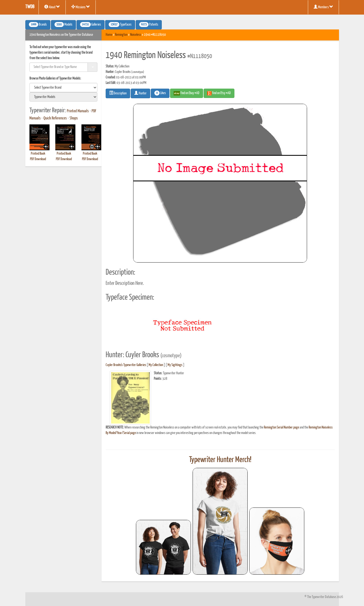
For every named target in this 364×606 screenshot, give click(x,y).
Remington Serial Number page (281, 428)
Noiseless (136, 35)
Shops (74, 118)
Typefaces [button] (120, 24)
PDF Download (38, 159)
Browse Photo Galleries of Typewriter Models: (55, 79)
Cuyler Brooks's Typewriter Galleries (126, 365)
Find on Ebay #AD (187, 93)
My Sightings (175, 365)
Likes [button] (160, 93)
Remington (121, 35)
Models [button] (63, 24)
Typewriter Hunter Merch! (220, 460)
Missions (81, 7)
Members (323, 7)
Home (109, 35)
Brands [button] (38, 24)
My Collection (156, 365)
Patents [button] (149, 24)
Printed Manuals (78, 111)
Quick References (55, 118)
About (52, 7)
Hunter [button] (140, 93)
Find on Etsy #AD (219, 93)
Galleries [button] (91, 24)
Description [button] (118, 93)
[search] (64, 88)
